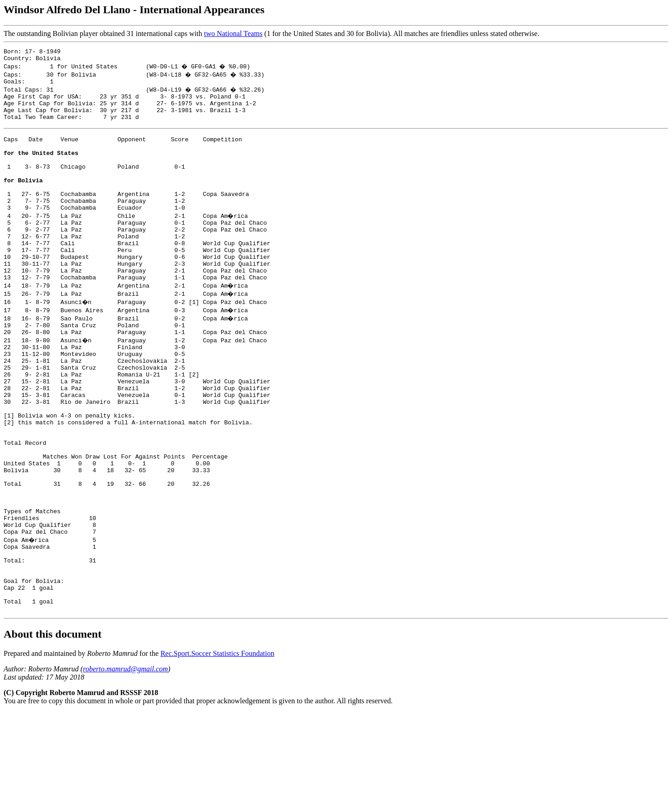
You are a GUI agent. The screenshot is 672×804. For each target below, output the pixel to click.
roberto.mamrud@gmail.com (126, 760)
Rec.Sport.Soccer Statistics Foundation (217, 745)
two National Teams (233, 33)
